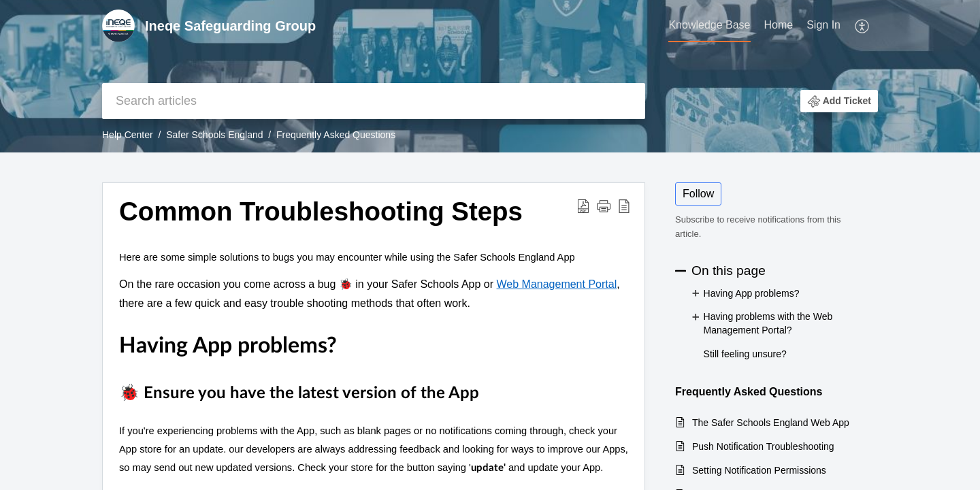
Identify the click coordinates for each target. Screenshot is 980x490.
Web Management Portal (557, 284)
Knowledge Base (709, 25)
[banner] (490, 76)
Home (779, 25)
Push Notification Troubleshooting (763, 446)
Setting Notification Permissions (759, 470)
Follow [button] (698, 194)
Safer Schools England (214, 135)
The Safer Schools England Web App (771, 423)
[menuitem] (709, 26)
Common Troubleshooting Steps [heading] (321, 211)
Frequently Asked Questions (336, 135)
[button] (863, 26)
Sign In (823, 25)
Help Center (128, 135)
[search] (374, 101)
